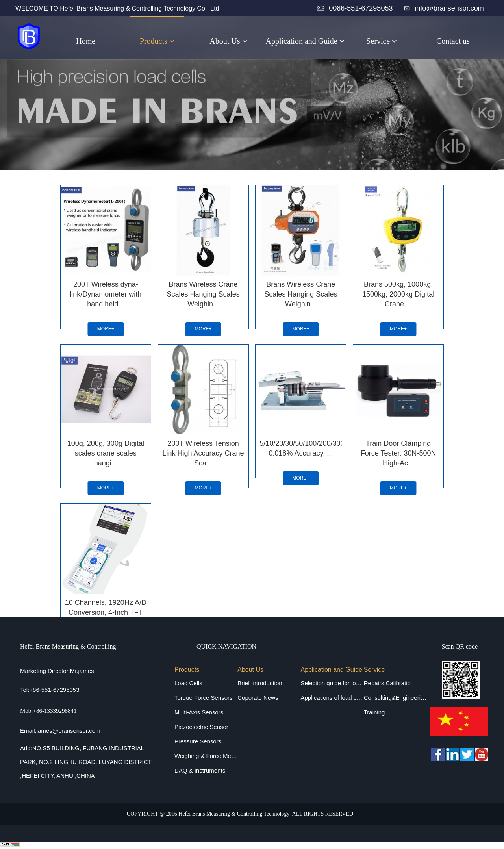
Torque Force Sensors (204, 698)
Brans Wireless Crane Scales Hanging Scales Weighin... (203, 293)
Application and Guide (305, 41)
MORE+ (105, 328)
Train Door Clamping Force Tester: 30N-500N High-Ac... (399, 452)
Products (157, 41)
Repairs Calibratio (387, 683)
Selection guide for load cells (332, 683)
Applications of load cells (332, 698)
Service (382, 41)
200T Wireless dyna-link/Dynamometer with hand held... (105, 293)
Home (86, 41)
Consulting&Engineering (395, 698)
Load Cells (188, 683)
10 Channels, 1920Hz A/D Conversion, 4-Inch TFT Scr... (105, 610)
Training (374, 712)
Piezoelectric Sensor (201, 727)
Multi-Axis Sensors (199, 712)
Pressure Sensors (198, 741)
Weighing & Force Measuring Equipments (206, 756)
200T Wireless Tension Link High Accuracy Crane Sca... (203, 452)
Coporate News (258, 698)
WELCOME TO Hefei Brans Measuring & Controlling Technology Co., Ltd (117, 8)
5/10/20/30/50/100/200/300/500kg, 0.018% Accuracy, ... (301, 447)
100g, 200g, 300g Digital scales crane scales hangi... (105, 452)
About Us (228, 41)
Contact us (453, 41)
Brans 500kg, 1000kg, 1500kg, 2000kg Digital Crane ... (399, 293)
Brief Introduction (260, 683)
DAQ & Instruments (200, 770)
